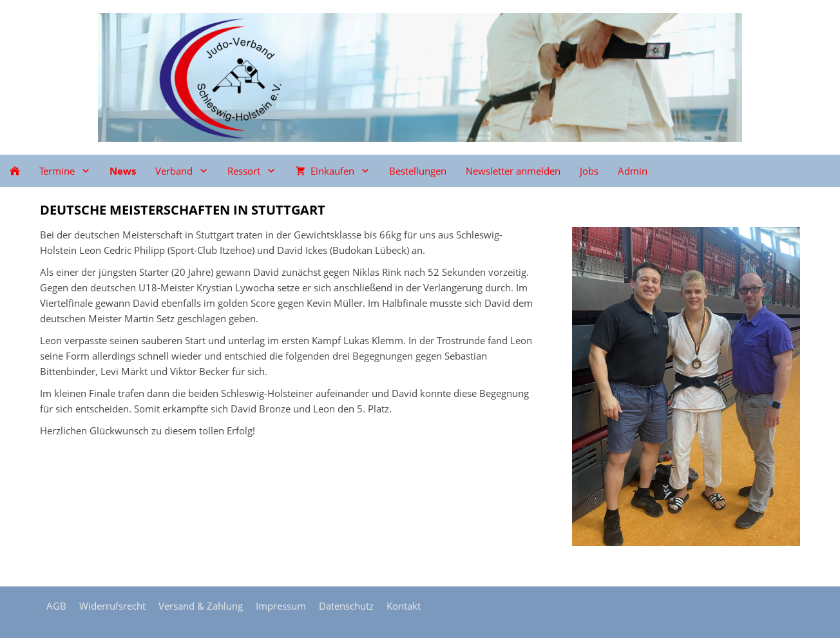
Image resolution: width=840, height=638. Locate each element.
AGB (56, 606)
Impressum (281, 606)
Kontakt (404, 606)
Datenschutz (346, 606)
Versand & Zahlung (201, 606)
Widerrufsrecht (112, 606)
